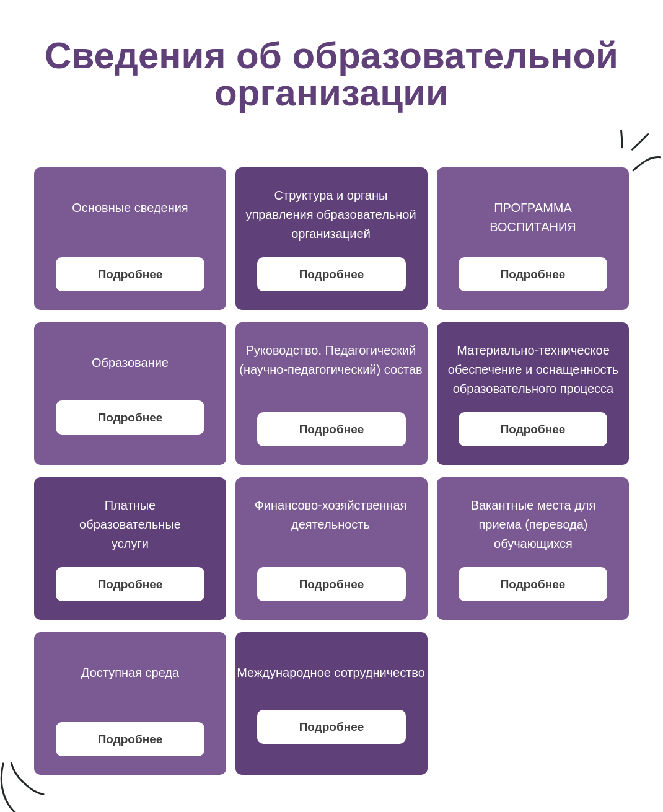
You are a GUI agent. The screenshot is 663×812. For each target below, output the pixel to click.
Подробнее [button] (130, 274)
